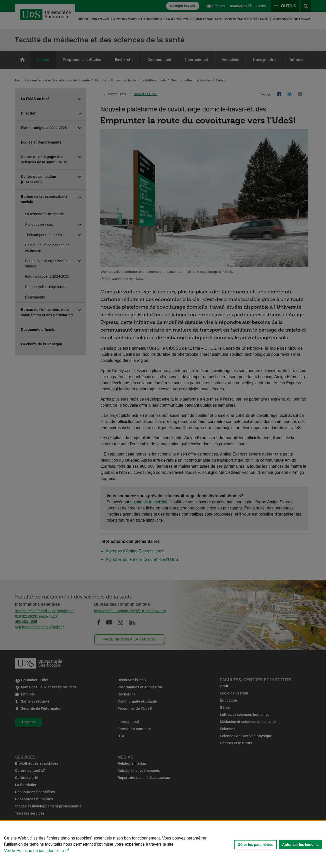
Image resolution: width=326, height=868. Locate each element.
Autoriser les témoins (300, 845)
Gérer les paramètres (255, 845)
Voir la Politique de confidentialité (34, 851)
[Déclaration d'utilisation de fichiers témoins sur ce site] (163, 844)
